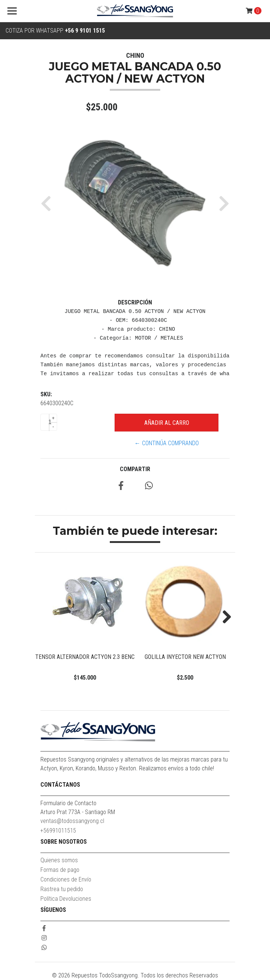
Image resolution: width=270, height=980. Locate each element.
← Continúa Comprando (167, 443)
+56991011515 (58, 831)
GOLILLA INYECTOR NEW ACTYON (185, 657)
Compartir (135, 469)
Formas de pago (60, 870)
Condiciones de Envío (66, 879)
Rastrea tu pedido (62, 889)
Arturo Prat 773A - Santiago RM (78, 812)
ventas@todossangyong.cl (72, 821)
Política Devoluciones (66, 899)
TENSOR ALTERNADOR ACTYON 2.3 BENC (85, 657)
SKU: (46, 394)
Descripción (135, 302)
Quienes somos (59, 860)
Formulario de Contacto (68, 803)
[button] (49, 203)
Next (224, 617)
